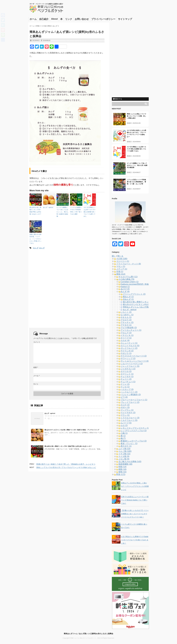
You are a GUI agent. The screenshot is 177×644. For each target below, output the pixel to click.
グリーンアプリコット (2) (134, 294)
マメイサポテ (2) (128, 413)
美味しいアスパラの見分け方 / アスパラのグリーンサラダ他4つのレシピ (66, 467)
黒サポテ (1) (126, 446)
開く (114, 256)
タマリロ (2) (126, 371)
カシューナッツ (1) (129, 343)
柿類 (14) (122, 467)
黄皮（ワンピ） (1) (129, 444)
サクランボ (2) (127, 351)
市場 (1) (120, 272)
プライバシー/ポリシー (103, 19)
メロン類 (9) (124, 459)
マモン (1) (121, 266)
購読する (118, 99)
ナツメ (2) (125, 384)
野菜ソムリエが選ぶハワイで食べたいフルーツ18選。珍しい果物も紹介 (136, 116)
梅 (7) (123, 438)
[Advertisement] (50, 272)
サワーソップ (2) (128, 358)
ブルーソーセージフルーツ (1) (134, 400)
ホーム (33, 19)
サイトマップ (125, 19)
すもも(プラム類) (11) (128, 277)
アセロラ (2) (126, 320)
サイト (36, 384)
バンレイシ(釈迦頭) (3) (131, 395)
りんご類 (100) (125, 451)
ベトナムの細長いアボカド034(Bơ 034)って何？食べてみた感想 (76, 211)
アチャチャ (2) (127, 322)
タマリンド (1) (127, 374)
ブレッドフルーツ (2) (130, 402)
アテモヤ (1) (126, 325)
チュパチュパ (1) (128, 382)
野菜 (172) (121, 474)
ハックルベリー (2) (129, 392)
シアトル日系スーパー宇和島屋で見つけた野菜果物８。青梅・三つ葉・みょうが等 (136, 182)
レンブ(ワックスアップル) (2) (134, 431)
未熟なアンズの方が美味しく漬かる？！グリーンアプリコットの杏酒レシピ (135, 486)
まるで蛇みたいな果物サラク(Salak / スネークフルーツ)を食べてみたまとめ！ (135, 540)
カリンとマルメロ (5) (130, 346)
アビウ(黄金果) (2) (129, 328)
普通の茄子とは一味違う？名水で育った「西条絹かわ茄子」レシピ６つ (66, 464)
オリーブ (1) (126, 338)
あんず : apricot (48, 207)
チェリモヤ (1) (127, 377)
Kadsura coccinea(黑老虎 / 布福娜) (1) (137, 284)
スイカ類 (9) (124, 456)
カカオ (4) (125, 340)
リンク (69, 19)
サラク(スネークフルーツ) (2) (134, 356)
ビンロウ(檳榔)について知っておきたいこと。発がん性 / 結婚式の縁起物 (62, 212)
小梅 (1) (124, 433)
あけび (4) (125, 289)
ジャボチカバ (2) (128, 369)
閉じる (120, 256)
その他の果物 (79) (126, 279)
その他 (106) (122, 259)
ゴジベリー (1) (123, 261)
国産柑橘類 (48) (125, 464)
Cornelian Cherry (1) (130, 282)
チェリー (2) (126, 379)
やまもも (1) (126, 317)
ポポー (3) (125, 407)
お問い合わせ (82, 19)
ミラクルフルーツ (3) (130, 418)
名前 (36, 367)
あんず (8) (125, 292)
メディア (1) (122, 269)
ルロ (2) (124, 425)
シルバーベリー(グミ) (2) (132, 364)
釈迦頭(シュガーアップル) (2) (134, 441)
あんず (36, 248)
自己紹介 (44, 19)
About (54, 19)
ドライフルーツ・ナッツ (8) (129, 264)
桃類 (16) (122, 469)
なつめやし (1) (127, 315)
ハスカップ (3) (127, 389)
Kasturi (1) (125, 287)
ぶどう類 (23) (124, 449)
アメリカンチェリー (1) (131, 330)
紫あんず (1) (128, 297)
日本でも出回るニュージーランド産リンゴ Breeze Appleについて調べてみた (135, 500)
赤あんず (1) (128, 299)
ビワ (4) (124, 397)
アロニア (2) (126, 333)
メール (36, 376)
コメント (37, 342)
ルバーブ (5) (126, 423)
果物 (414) (121, 274)
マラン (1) (125, 415)
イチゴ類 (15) (124, 454)
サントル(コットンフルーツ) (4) (135, 361)
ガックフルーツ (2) (129, 348)
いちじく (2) (126, 312)
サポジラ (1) (126, 353)
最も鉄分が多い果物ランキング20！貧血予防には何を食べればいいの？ (35, 211)
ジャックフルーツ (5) (130, 366)
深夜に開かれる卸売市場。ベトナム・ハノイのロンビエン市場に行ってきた (35, 239)
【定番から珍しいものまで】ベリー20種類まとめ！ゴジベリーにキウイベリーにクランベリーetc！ (135, 514)
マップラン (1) (127, 410)
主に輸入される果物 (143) (130, 462)
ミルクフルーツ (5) (129, 420)
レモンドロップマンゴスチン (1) (135, 428)
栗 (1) (123, 436)
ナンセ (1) (125, 387)
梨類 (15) (122, 472)
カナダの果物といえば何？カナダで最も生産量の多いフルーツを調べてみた (89, 212)
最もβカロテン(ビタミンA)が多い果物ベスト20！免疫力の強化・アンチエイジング (72, 430)
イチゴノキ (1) (127, 335)
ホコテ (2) (125, 405)
